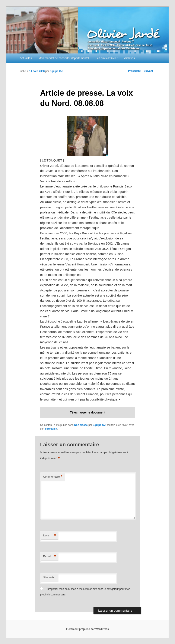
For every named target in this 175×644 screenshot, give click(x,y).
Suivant (150, 71)
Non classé (81, 425)
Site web (48, 577)
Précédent (133, 71)
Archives (130, 58)
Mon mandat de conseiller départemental (64, 58)
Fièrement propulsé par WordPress (87, 629)
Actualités (26, 58)
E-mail (50, 557)
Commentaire (53, 477)
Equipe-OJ (56, 71)
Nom (50, 536)
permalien (51, 429)
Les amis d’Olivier (107, 58)
